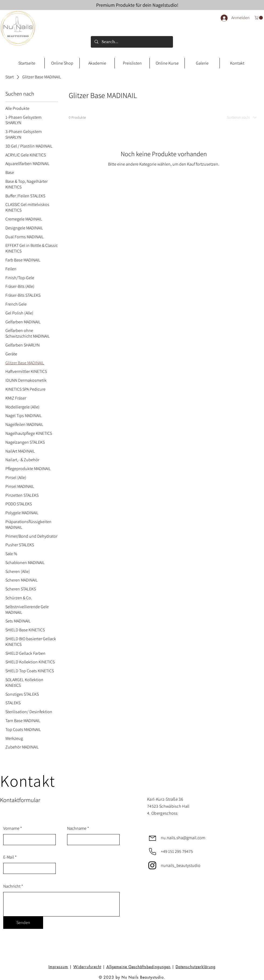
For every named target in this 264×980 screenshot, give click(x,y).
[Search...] (132, 42)
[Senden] (23, 923)
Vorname (11, 828)
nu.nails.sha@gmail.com (183, 838)
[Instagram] (152, 865)
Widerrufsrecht (87, 967)
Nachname (77, 828)
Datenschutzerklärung (196, 967)
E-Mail (9, 857)
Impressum (58, 967)
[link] (259, 18)
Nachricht (12, 886)
